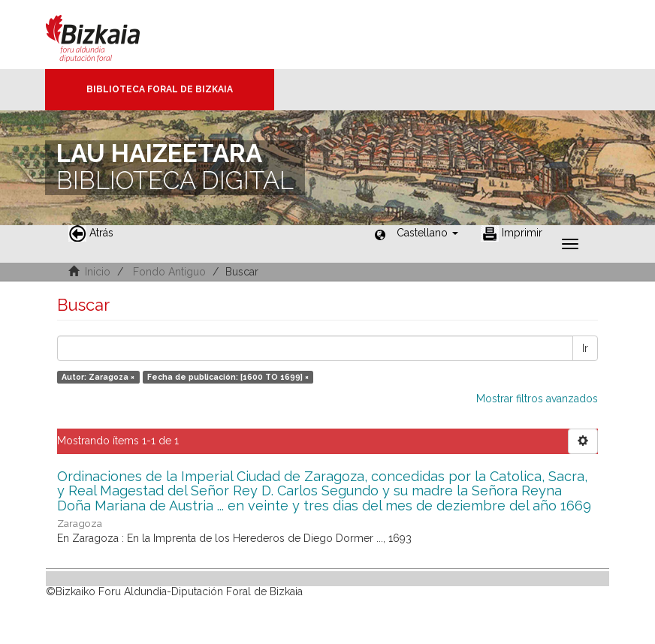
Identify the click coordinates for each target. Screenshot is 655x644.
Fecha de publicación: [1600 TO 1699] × (228, 377)
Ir (585, 348)
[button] (427, 233)
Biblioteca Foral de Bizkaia (160, 89)
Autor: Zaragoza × (98, 377)
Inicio (98, 272)
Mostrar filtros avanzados (537, 399)
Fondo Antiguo (169, 272)
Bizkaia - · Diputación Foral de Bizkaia (109, 35)
